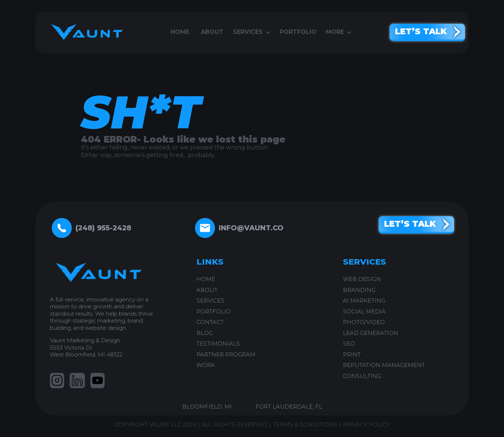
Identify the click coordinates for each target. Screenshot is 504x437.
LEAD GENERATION (371, 333)
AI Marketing (364, 301)
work (206, 365)
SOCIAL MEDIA (364, 311)
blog (205, 333)
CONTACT (210, 322)
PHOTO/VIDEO (364, 322)
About (212, 32)
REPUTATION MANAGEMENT (384, 365)
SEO (349, 344)
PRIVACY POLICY (366, 424)
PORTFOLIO (214, 311)
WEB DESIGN (362, 279)
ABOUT (207, 290)
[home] (85, 32)
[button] (251, 32)
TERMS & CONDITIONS (305, 424)
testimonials (218, 344)
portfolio (298, 32)
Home (180, 32)
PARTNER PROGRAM (226, 354)
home (206, 279)
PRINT (352, 354)
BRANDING (359, 290)
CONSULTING (362, 376)
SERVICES (210, 301)
